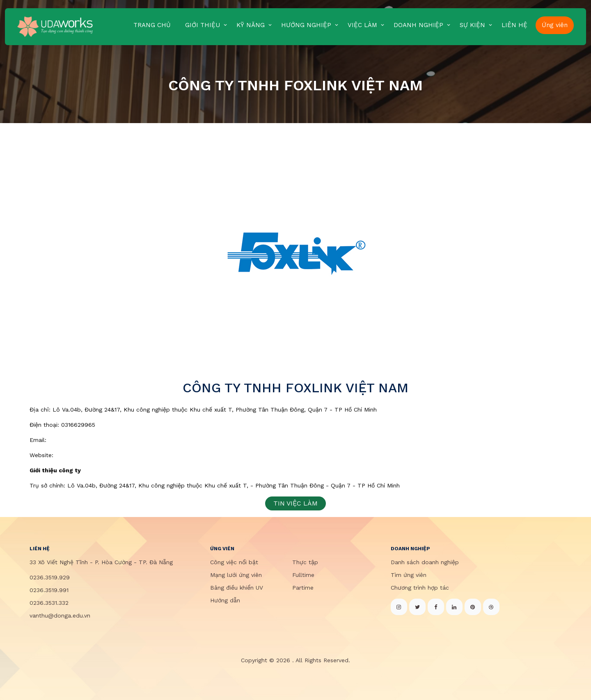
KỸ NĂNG (251, 25)
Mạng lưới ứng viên (236, 575)
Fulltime (303, 575)
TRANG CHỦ (152, 25)
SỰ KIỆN (472, 25)
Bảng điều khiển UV (237, 588)
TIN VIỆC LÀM (295, 503)
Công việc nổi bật (234, 562)
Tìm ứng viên (409, 575)
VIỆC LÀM (362, 25)
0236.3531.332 (49, 603)
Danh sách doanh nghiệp (425, 562)
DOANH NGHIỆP (418, 25)
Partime (303, 588)
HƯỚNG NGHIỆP (306, 25)
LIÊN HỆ (514, 25)
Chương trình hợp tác (420, 588)
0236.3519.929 (50, 577)
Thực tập (305, 562)
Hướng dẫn (225, 600)
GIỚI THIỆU (203, 25)
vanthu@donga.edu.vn (60, 615)
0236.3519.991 (49, 590)
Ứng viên (555, 25)
